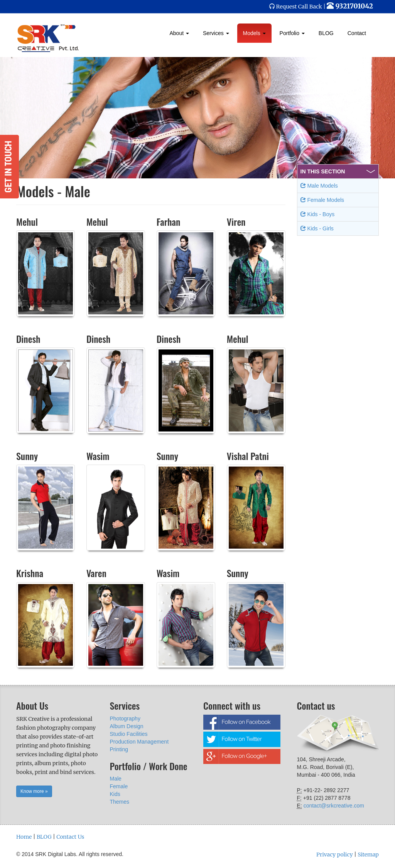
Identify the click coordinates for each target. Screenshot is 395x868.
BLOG (326, 33)
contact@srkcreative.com (334, 806)
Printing (119, 749)
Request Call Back (299, 7)
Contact (357, 33)
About (179, 33)
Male (116, 779)
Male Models (319, 186)
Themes (120, 802)
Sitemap (368, 855)
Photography (125, 719)
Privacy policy (335, 855)
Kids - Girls (317, 228)
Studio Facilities (129, 734)
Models (254, 33)
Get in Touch (9, 167)
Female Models (322, 200)
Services (216, 33)
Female (119, 786)
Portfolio (292, 33)
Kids (115, 794)
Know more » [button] (34, 791)
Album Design (127, 726)
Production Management (139, 742)
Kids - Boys (318, 214)
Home (24, 837)
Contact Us (70, 837)
